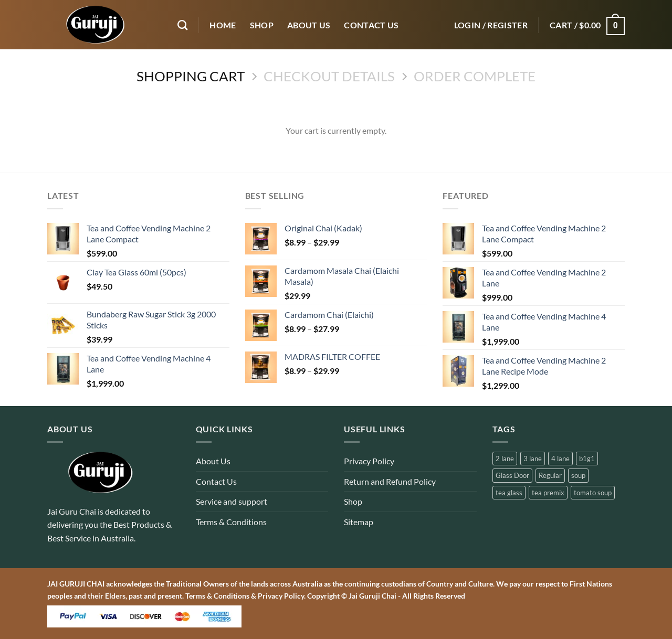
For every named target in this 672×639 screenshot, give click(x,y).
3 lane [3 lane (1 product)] (533, 459)
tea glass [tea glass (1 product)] (509, 493)
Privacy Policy (369, 461)
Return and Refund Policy (390, 481)
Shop (353, 501)
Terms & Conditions (231, 522)
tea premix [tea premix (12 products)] (548, 493)
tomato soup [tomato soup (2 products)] (593, 493)
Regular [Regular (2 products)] (550, 475)
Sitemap (359, 522)
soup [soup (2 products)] (578, 475)
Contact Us (216, 481)
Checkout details (329, 76)
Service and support (232, 501)
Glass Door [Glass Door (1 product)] (512, 475)
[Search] (182, 25)
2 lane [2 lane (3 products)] (505, 459)
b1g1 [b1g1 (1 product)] (587, 459)
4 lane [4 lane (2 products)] (560, 459)
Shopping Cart (191, 76)
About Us (213, 461)
